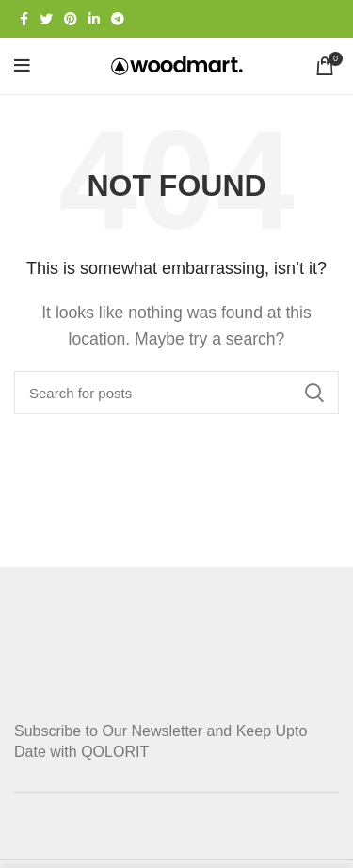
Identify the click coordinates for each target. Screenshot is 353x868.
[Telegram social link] (118, 19)
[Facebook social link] (24, 19)
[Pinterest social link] (71, 19)
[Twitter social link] (46, 19)
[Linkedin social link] (94, 19)
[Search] (176, 393)
